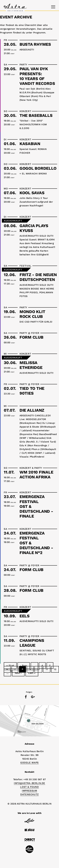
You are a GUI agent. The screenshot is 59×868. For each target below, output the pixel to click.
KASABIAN (30, 144)
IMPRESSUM (29, 791)
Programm (39, 33)
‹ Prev (24, 666)
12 (55, 669)
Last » (32, 673)
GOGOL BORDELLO (38, 168)
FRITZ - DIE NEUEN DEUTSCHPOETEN (38, 277)
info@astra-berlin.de (29, 783)
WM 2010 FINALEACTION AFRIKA (36, 475)
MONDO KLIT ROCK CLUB (32, 314)
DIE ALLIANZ (32, 410)
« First (10, 666)
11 (47, 669)
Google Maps (29, 763)
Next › (18, 673)
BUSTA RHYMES (35, 44)
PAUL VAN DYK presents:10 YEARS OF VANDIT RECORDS (37, 76)
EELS (25, 616)
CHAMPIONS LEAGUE (32, 643)
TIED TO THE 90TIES (32, 391)
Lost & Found (29, 787)
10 (38, 669)
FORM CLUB (31, 337)
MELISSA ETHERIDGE (31, 365)
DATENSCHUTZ (29, 794)
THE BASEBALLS (36, 115)
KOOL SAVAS (32, 193)
